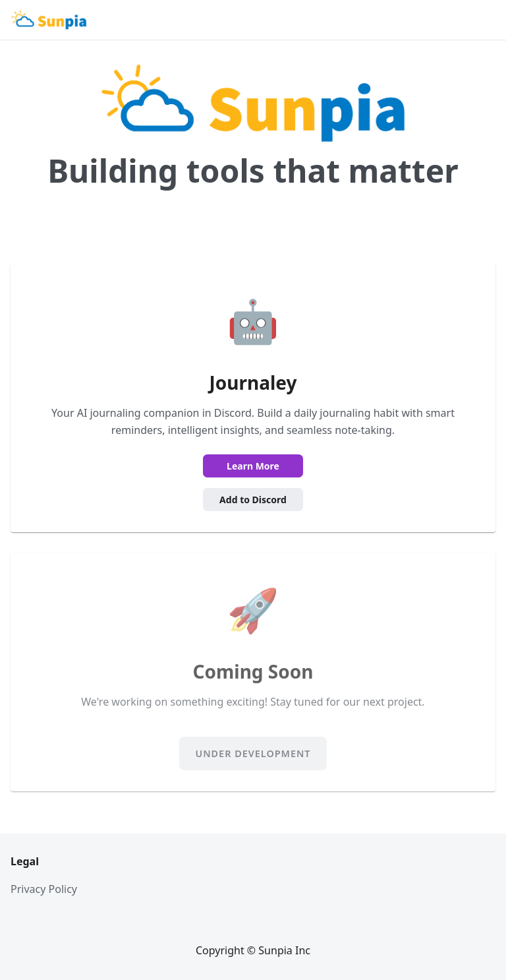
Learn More (253, 466)
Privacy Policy (44, 889)
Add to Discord (253, 500)
